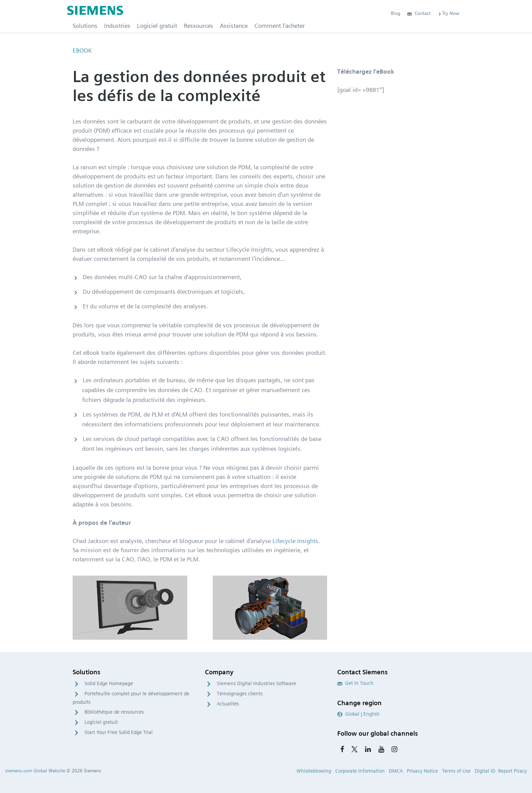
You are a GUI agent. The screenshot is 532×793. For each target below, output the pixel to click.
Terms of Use (456, 771)
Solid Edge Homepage (109, 683)
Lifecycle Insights (295, 541)
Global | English (358, 714)
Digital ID (485, 771)
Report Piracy (512, 771)
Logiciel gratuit (101, 722)
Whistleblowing (314, 771)
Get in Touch (355, 683)
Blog (396, 13)
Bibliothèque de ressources (114, 712)
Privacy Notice (422, 771)
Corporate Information (360, 771)
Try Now (448, 13)
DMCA (396, 771)
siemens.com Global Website (35, 771)
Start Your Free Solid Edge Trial (119, 732)
